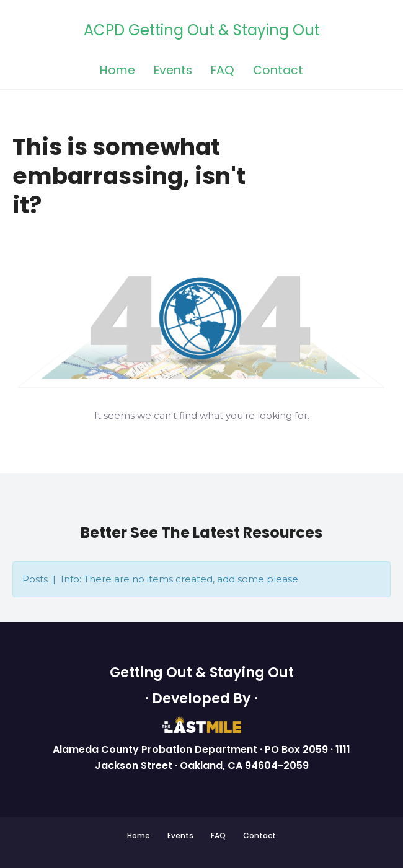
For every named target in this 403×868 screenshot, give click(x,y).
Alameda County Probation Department (156, 749)
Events (173, 72)
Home (117, 72)
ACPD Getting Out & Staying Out (202, 31)
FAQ (223, 72)
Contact (278, 72)
